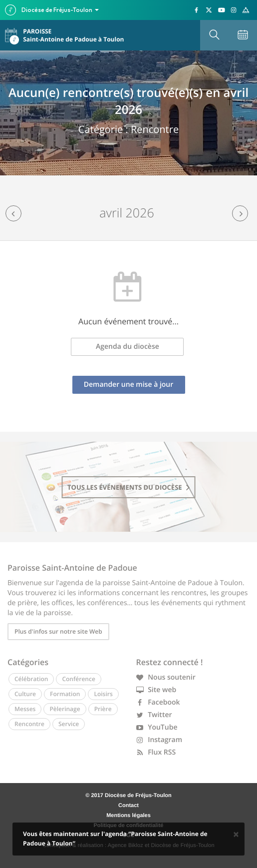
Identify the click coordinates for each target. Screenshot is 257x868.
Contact (128, 806)
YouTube (157, 727)
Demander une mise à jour (129, 385)
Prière (103, 709)
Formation (65, 694)
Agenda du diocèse (128, 347)
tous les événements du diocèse (128, 487)
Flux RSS (156, 752)
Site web (156, 690)
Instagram (159, 740)
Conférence (78, 679)
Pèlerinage (65, 709)
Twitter (154, 715)
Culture (25, 694)
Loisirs (103, 694)
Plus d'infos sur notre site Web (58, 631)
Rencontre (29, 724)
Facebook (158, 702)
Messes (25, 709)
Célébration (31, 679)
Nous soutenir (166, 677)
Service (69, 724)
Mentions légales (128, 816)
